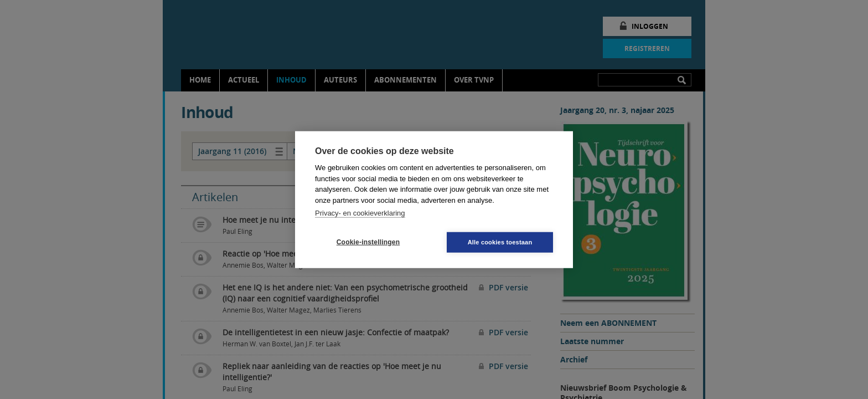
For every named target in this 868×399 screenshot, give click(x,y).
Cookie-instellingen (368, 242)
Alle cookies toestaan (500, 242)
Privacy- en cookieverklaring (360, 213)
